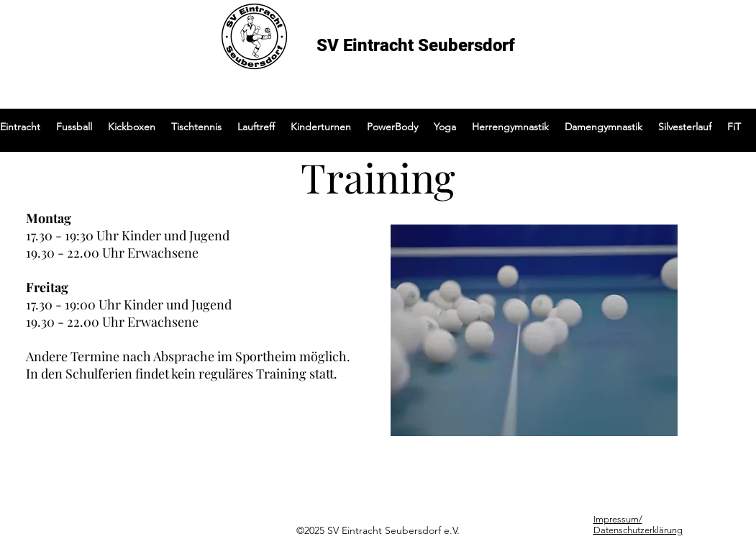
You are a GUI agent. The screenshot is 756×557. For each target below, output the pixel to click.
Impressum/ (618, 519)
